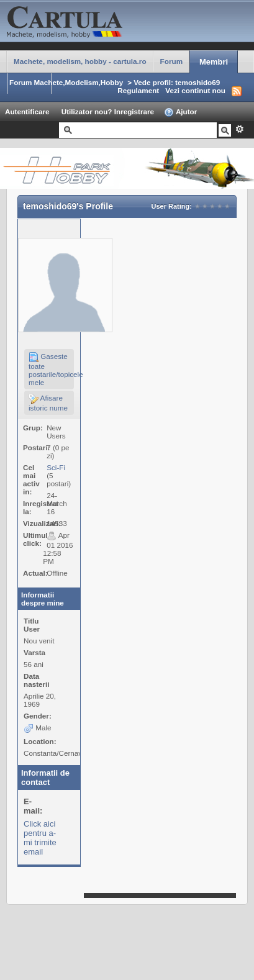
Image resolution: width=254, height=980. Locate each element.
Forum (171, 61)
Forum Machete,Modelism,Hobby (66, 82)
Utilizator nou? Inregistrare (108, 111)
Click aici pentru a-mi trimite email (40, 838)
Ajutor (180, 112)
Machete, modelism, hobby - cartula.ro (80, 61)
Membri (214, 62)
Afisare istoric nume (48, 403)
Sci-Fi (56, 467)
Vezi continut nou (195, 90)
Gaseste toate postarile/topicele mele (51, 369)
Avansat (239, 129)
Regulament (138, 90)
